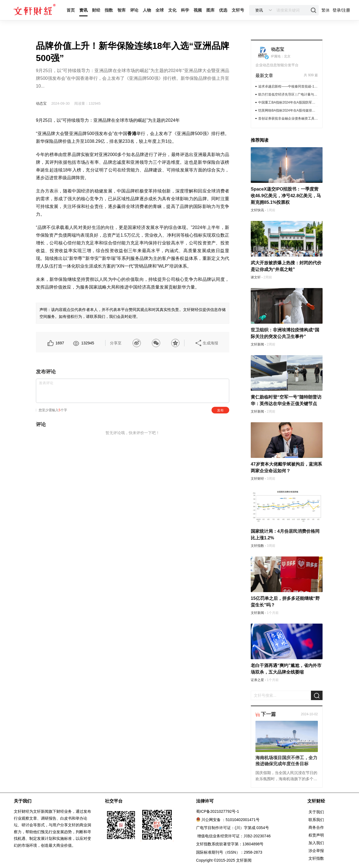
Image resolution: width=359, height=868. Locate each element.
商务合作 (316, 827)
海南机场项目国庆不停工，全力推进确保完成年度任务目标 (286, 761)
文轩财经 (257, 479)
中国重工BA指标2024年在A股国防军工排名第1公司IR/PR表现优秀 (288, 102)
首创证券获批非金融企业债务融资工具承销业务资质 (288, 118)
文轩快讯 (257, 210)
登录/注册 (341, 10)
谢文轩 (256, 277)
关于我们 (316, 812)
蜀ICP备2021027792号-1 (218, 811)
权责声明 (316, 835)
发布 (220, 410)
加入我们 (316, 843)
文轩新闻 (257, 344)
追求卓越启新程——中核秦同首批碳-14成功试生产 (288, 86)
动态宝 (41, 103)
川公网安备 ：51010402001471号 (230, 820)
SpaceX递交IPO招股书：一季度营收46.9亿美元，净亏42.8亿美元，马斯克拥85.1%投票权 (286, 196)
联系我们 (316, 820)
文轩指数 (257, 546)
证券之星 (257, 680)
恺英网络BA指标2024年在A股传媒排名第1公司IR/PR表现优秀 (288, 110)
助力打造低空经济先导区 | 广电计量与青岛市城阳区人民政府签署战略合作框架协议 (288, 94)
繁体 (326, 10)
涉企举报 (316, 851)
